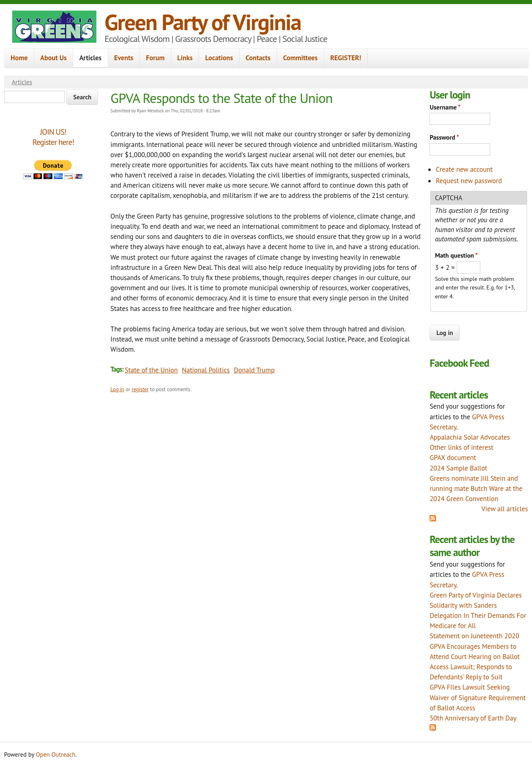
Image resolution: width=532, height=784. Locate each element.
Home (19, 58)
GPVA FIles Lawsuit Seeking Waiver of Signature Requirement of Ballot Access (477, 697)
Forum (155, 58)
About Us (53, 58)
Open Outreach (56, 754)
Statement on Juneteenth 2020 (474, 636)
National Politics (206, 370)
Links (185, 58)
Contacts (258, 58)
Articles (90, 58)
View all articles (505, 509)
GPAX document (453, 458)
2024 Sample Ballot (458, 468)
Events (124, 58)
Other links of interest (461, 447)
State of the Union (152, 370)
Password (444, 137)
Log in (118, 389)
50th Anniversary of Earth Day (473, 718)
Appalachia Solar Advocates (470, 437)
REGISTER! (346, 58)
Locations (219, 58)
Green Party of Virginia (203, 22)
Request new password (469, 181)
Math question (456, 255)
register (140, 389)
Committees (300, 58)
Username (445, 107)
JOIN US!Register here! (53, 137)
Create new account (464, 169)
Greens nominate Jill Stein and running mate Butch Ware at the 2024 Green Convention (476, 488)
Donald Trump (254, 370)
